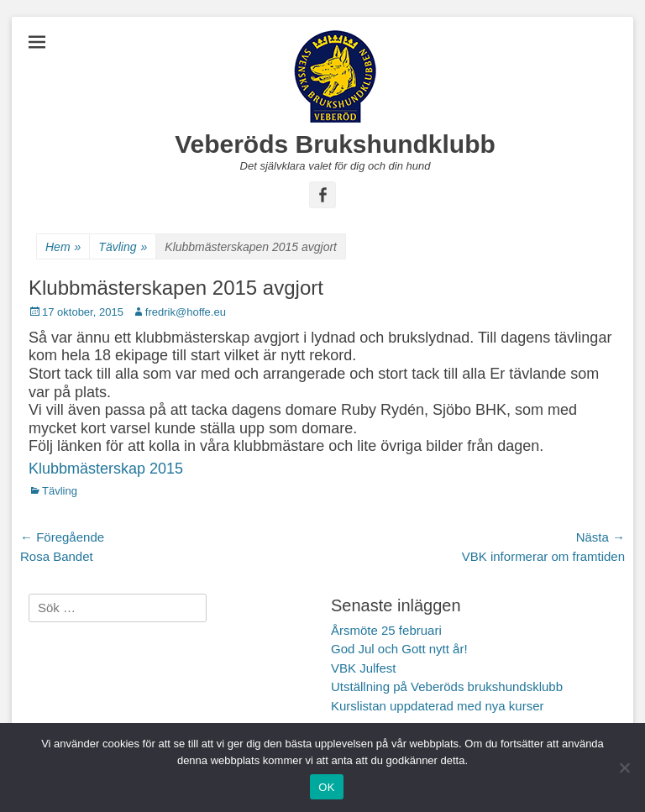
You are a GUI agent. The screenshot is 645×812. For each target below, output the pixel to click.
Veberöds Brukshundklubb (335, 144)
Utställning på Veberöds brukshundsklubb (447, 686)
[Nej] (624, 767)
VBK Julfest (364, 668)
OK (326, 787)
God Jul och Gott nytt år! (399, 649)
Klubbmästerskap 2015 (106, 469)
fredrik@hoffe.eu (186, 312)
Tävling (123, 247)
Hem (63, 247)
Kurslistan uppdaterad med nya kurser (437, 706)
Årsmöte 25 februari (386, 630)
